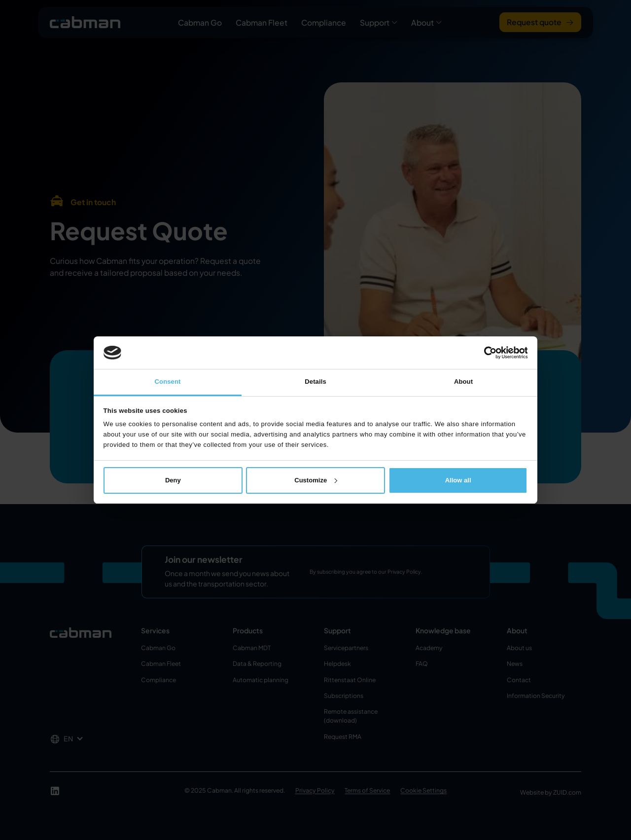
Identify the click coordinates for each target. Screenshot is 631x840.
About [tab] (463, 382)
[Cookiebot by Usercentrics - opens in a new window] (484, 353)
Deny (173, 480)
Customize (316, 480)
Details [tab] (315, 382)
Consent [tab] (168, 382)
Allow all (458, 480)
